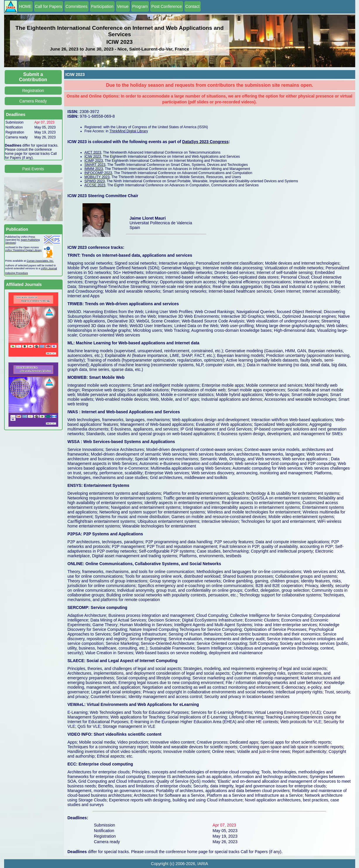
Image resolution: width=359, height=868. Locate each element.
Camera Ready (33, 101)
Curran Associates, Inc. (40, 261)
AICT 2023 (93, 152)
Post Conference (166, 6)
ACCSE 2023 (95, 185)
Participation (102, 6)
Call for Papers (49, 6)
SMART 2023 (95, 165)
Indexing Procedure (17, 273)
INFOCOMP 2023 (98, 173)
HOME (25, 6)
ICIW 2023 (93, 157)
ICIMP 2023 (94, 161)
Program (140, 6)
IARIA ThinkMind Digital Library (23, 250)
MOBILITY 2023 (97, 177)
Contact (193, 6)
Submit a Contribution (33, 77)
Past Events (33, 169)
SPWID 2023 (95, 181)
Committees (77, 6)
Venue (123, 6)
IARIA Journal (49, 268)
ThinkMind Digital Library (129, 131)
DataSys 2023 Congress (206, 142)
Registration (33, 91)
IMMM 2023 (94, 169)
